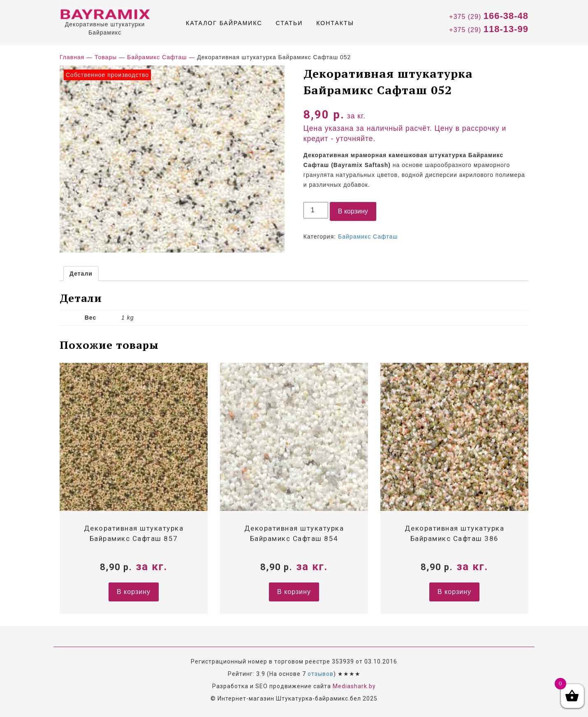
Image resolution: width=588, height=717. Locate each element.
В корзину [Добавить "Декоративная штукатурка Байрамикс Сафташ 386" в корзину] (454, 592)
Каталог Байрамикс (224, 23)
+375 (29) (489, 16)
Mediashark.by (354, 686)
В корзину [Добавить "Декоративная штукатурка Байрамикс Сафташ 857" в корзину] (134, 592)
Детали (81, 274)
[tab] (81, 274)
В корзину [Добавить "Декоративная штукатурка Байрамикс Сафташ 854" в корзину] (294, 592)
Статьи (289, 23)
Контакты (335, 23)
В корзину (353, 211)
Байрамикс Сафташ (368, 237)
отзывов (321, 674)
